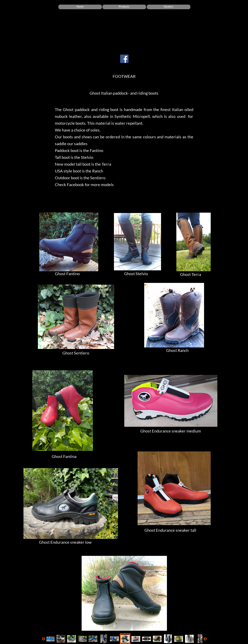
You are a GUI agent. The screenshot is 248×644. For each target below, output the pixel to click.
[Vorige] (44, 639)
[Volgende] (205, 639)
